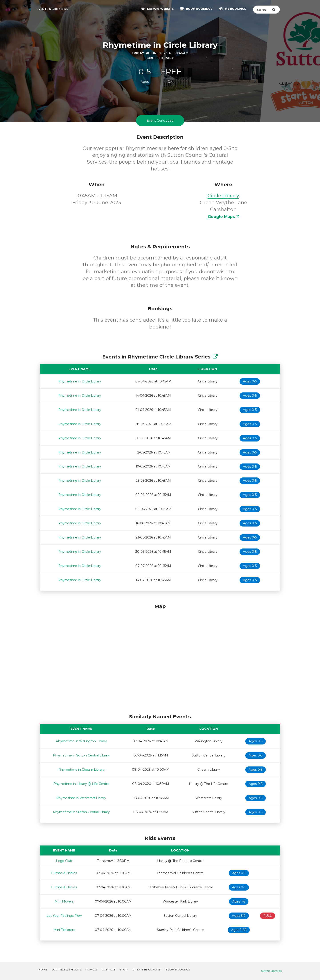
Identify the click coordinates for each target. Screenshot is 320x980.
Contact (109, 969)
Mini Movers (64, 901)
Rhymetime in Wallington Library (81, 741)
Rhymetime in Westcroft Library (81, 798)
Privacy (91, 969)
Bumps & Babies (64, 873)
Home (43, 969)
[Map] (160, 657)
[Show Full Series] (215, 357)
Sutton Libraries (271, 971)
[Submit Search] (276, 10)
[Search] (263, 10)
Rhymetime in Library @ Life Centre (81, 784)
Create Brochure (146, 969)
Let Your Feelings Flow (64, 916)
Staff (124, 969)
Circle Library (223, 196)
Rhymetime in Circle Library (80, 381)
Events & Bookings (52, 9)
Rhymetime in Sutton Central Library (81, 755)
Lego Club (64, 861)
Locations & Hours (66, 969)
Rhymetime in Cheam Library (81, 770)
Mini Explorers (64, 930)
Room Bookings (177, 969)
